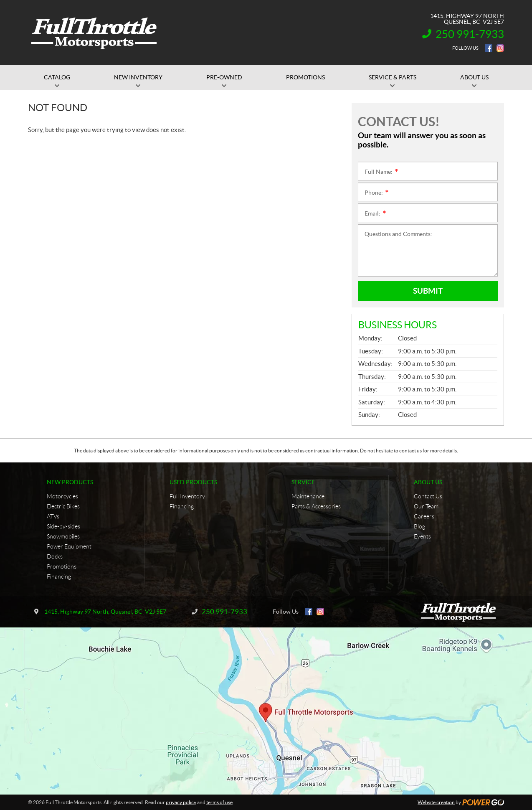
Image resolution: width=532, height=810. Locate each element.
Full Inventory (187, 496)
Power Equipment (69, 546)
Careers (424, 516)
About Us (428, 482)
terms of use (219, 802)
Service (303, 482)
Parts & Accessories (316, 506)
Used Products (193, 482)
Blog (419, 526)
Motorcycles (62, 496)
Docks (55, 556)
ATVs (53, 516)
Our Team (426, 506)
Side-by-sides (63, 526)
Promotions (62, 566)
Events (422, 536)
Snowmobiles (63, 536)
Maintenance (308, 496)
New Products (70, 482)
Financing (59, 576)
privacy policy (181, 802)
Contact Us (428, 496)
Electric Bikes (63, 506)
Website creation (436, 802)
